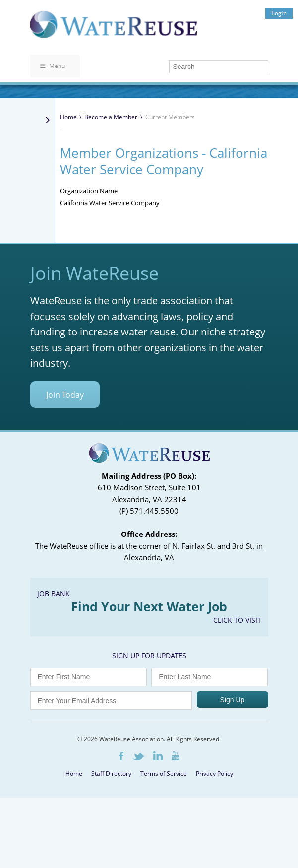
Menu (53, 66)
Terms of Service (164, 773)
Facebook (121, 756)
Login (279, 13)
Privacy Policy (214, 773)
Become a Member (111, 117)
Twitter (138, 757)
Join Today (65, 395)
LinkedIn (158, 756)
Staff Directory (111, 773)
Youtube (175, 756)
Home (68, 117)
